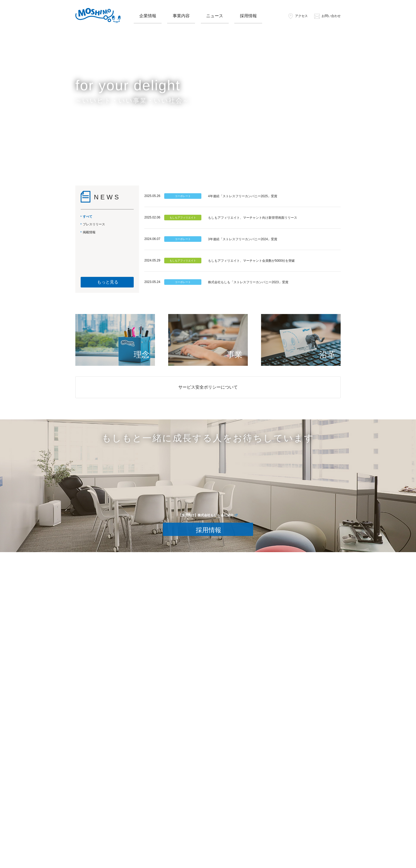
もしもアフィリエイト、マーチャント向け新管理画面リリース (253, 218)
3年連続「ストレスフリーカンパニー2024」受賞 (243, 239)
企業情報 (148, 16)
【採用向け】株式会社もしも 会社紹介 (206, 515)
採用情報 (248, 16)
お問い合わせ (327, 16)
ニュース (215, 16)
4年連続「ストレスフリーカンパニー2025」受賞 (243, 196)
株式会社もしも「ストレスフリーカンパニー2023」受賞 (248, 282)
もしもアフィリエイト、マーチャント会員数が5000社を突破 (251, 261)
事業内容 (181, 16)
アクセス (298, 16)
